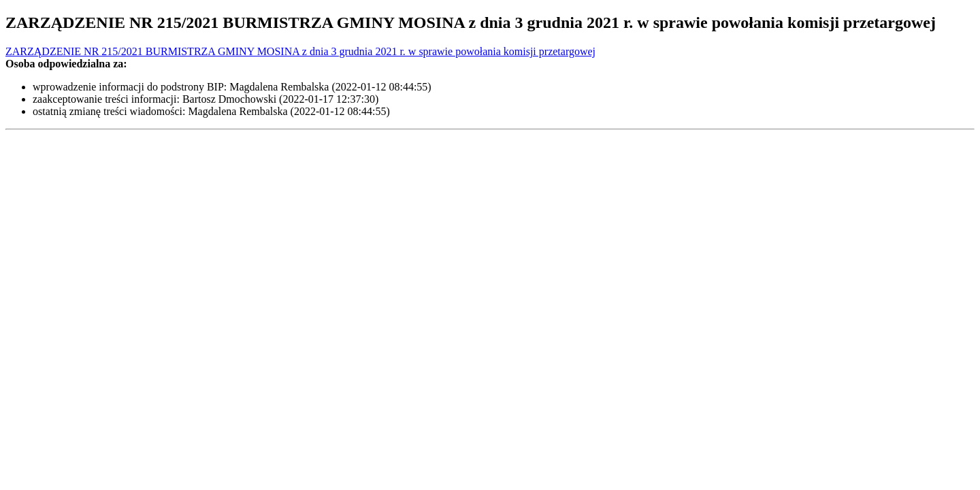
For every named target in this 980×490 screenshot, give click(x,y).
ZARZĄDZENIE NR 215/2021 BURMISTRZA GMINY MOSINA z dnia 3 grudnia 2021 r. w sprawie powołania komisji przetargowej (300, 51)
